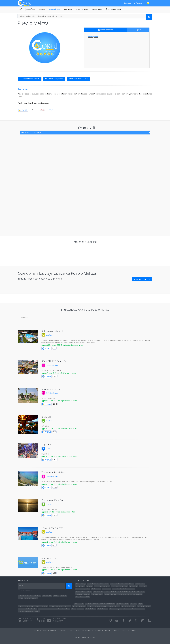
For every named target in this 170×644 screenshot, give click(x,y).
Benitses (87, 594)
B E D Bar (45, 426)
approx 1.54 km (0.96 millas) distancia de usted (59, 456)
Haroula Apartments (52, 528)
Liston (107, 591)
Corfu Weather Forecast (119, 586)
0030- (43, 619)
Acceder (127, 3)
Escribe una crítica (113, 9)
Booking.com (93, 37)
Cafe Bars (47, 421)
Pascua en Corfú (101, 606)
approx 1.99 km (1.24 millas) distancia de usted (59, 484)
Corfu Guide (129, 584)
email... (21, 586)
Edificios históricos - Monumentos (104, 604)
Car (138, 30)
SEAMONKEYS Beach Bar (54, 361)
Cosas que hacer (83, 9)
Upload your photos (54, 79)
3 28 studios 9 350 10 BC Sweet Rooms (57, 567)
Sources (63, 630)
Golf (27, 609)
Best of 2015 (31, 9)
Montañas (44, 606)
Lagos (37, 606)
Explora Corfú (140, 584)
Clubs (45, 449)
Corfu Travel (104, 584)
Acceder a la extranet (83, 630)
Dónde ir (90, 586)
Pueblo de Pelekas (124, 591)
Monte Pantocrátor (138, 591)
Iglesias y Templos (123, 604)
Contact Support (57, 620)
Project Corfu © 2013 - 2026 (85, 637)
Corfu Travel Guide (117, 584)
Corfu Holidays (81, 584)
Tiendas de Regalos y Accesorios (29, 611)
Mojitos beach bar (51, 389)
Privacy (36, 630)
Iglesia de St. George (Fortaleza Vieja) (130, 594)
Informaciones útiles (25, 595)
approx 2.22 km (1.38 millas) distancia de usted (59, 542)
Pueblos (90, 606)
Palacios (133, 604)
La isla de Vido (79, 604)
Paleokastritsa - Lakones (84, 591)
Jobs (71, 630)
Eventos (44, 9)
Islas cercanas (98, 9)
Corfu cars (143, 586)
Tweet (51, 110)
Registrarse (139, 3)
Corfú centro (96, 589)
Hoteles (63, 595)
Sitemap (134, 630)
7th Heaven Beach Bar (53, 472)
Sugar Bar (47, 445)
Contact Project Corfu (59, 619)
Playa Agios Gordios (82, 597)
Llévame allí (85, 128)
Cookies (53, 630)
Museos (56, 595)
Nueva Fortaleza (97, 594)
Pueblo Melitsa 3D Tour (78, 79)
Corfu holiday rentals (83, 589)
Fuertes (88, 604)
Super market (128, 609)
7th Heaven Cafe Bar (52, 500)
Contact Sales (56, 622)
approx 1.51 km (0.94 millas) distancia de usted (59, 428)
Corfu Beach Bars (49, 365)
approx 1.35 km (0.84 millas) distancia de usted (59, 401)
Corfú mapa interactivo (102, 586)
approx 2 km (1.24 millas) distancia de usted (58, 512)
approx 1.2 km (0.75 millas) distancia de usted (59, 373)
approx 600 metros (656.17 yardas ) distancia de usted (62, 345)
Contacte (124, 630)
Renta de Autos (103, 609)
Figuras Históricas (114, 606)
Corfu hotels (133, 586)
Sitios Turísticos (54, 9)
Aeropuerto (106, 589)
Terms (45, 630)
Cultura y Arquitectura (26, 606)
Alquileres (47, 335)
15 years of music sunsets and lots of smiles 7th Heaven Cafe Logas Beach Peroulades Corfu (77, 482)
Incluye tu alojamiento (102, 630)
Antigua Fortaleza (110, 594)
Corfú (22, 9)
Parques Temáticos (144, 606)
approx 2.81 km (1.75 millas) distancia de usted (59, 570)
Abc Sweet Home (50, 558)
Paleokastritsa (98, 591)
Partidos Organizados (128, 606)
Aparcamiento (140, 609)
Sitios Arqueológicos (79, 606)
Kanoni (114, 591)
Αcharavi (79, 594)
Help (115, 630)
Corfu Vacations (93, 584)
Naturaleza (69, 9)
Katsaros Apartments (53, 331)
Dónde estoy (80, 586)
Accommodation (106, 30)
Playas (21, 598)
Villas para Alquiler (31, 598)
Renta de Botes (91, 609)
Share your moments (30, 79)
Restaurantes (47, 595)
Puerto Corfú (117, 589)
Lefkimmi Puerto (129, 589)
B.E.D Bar (46, 417)
